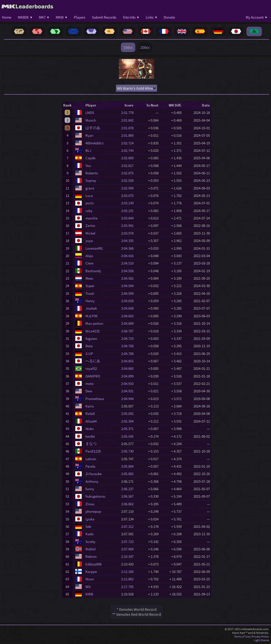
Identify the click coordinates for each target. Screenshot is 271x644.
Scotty (90, 542)
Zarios (90, 226)
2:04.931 (129, 391)
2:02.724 (129, 143)
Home (7, 17)
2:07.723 (129, 542)
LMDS (90, 113)
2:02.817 (129, 166)
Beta (89, 346)
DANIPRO (93, 376)
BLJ (88, 150)
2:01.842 (129, 120)
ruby (89, 211)
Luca (89, 196)
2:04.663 (129, 316)
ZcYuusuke (94, 474)
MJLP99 (91, 316)
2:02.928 (129, 180)
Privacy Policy (260, 636)
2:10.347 (129, 556)
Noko (90, 429)
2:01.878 (129, 128)
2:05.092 (129, 414)
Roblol (91, 549)
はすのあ (93, 128)
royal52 (91, 368)
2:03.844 (129, 218)
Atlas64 (91, 421)
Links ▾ (151, 17)
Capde (90, 158)
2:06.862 (129, 504)
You (88, 166)
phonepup (93, 511)
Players (80, 17)
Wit (88, 587)
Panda (90, 466)
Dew (89, 391)
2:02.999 (129, 188)
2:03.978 (129, 233)
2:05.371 (129, 429)
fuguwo (91, 338)
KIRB (89, 594)
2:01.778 (129, 113)
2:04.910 (129, 384)
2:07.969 (129, 549)
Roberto (92, 173)
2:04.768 (129, 346)
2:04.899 (129, 376)
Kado (90, 534)
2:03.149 (129, 203)
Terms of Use (242, 636)
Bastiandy (93, 271)
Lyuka (90, 519)
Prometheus (95, 399)
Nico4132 (93, 331)
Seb (88, 526)
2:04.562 (129, 278)
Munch (91, 120)
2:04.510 (129, 263)
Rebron (91, 556)
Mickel (90, 233)
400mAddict (95, 143)
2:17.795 (129, 587)
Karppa (91, 572)
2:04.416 (129, 256)
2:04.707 (129, 331)
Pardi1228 (93, 451)
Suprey (91, 180)
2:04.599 (129, 293)
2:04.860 (129, 368)
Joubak (91, 308)
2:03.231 (129, 211)
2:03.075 (129, 196)
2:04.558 (129, 271)
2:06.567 (129, 496)
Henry (90, 301)
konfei (90, 436)
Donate (169, 17)
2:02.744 (129, 150)
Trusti (90, 293)
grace (90, 188)
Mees (89, 278)
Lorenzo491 (94, 248)
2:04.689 (129, 323)
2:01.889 (129, 135)
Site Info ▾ (131, 17)
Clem (89, 263)
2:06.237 (129, 489)
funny (90, 489)
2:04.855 (129, 361)
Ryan (89, 135)
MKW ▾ (61, 17)
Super (90, 286)
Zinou (90, 504)
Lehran (91, 459)
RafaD (90, 414)
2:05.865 (129, 474)
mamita (92, 218)
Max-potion (94, 323)
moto (90, 384)
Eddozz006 (94, 564)
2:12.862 (129, 579)
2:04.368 (129, 248)
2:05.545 (129, 436)
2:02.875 (129, 173)
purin (90, 203)
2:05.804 (129, 466)
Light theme (261, 640)
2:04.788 (129, 354)
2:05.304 (129, 421)
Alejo (89, 256)
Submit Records (104, 17)
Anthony (92, 481)
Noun (90, 579)
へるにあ (93, 361)
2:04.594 (129, 286)
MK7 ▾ (44, 17)
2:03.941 (129, 226)
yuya (89, 241)
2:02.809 (129, 158)
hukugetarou (95, 496)
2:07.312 (129, 526)
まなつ (91, 443)
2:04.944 (129, 399)
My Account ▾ (256, 17)
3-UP (89, 354)
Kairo (90, 406)
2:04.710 (129, 338)
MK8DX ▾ (25, 17)
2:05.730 (129, 451)
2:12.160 (129, 572)
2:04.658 (129, 301)
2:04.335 (129, 241)
